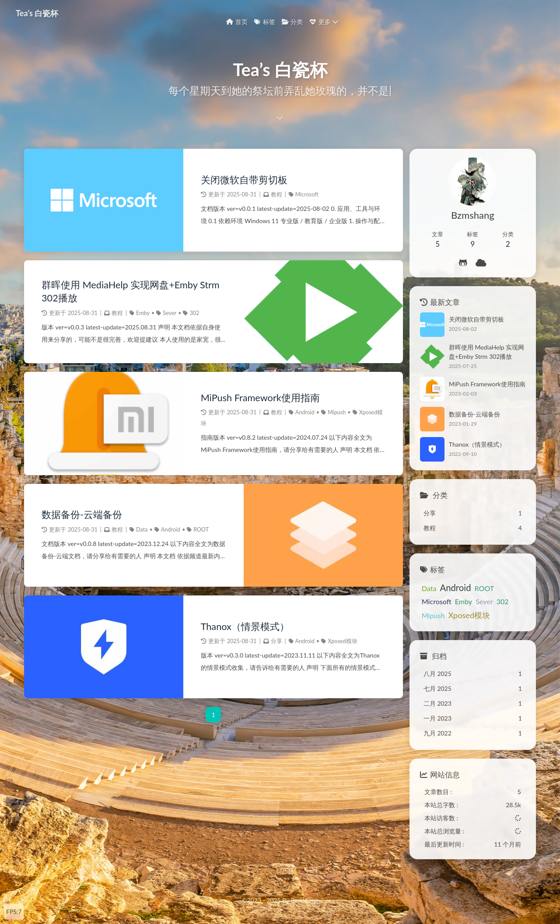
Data (142, 530)
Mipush (337, 412)
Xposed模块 (342, 641)
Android (305, 412)
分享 (276, 641)
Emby (143, 313)
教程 (276, 194)
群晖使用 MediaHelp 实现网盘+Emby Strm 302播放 (131, 291)
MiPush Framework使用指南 (260, 398)
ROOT (201, 530)
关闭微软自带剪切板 (244, 180)
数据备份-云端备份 (82, 514)
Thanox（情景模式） (245, 626)
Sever (170, 313)
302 (194, 313)
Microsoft (307, 194)
